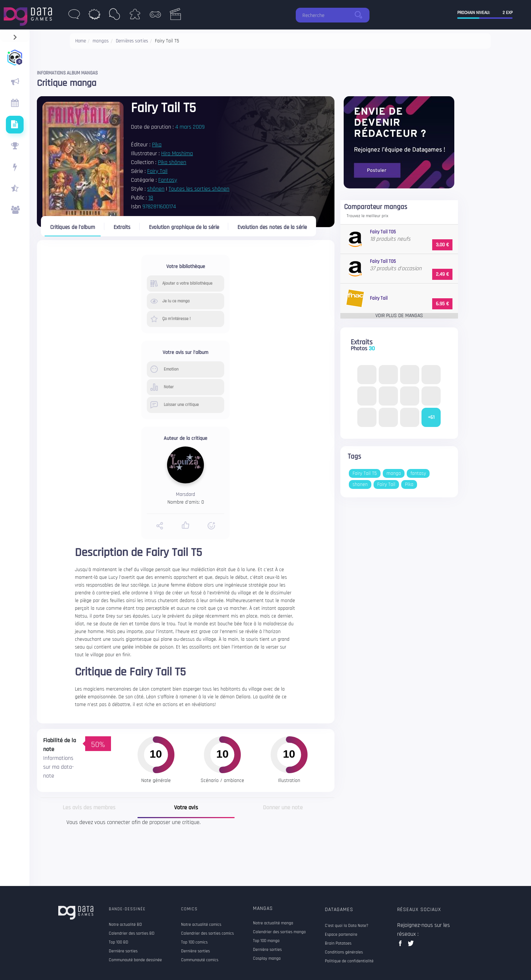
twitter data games (411, 946)
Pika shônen (172, 162)
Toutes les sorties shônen (199, 189)
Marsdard (185, 494)
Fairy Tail (157, 171)
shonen (360, 484)
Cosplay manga (267, 959)
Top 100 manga (266, 941)
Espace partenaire (341, 935)
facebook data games (402, 946)
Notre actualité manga (273, 923)
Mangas (263, 908)
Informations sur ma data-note (58, 767)
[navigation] (15, 36)
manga (394, 473)
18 (151, 198)
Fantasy (168, 180)
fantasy (418, 473)
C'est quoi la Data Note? (347, 926)
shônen (156, 189)
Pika (157, 145)
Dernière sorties (267, 950)
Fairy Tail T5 (365, 473)
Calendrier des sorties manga (279, 932)
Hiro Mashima (177, 154)
